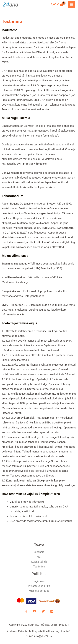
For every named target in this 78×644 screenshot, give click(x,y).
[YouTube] (35, 611)
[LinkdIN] (52, 611)
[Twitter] (43, 611)
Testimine (39, 567)
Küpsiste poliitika (39, 591)
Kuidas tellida (39, 562)
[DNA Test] (10, 5)
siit (22, 315)
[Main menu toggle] (72, 4)
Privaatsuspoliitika (39, 586)
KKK (39, 557)
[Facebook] (26, 611)
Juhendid (39, 552)
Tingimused (39, 581)
